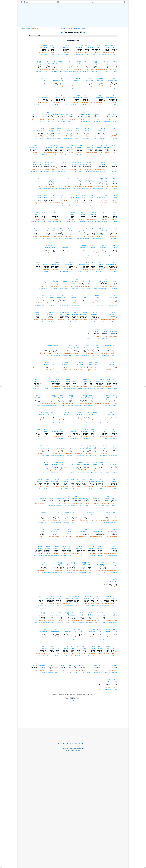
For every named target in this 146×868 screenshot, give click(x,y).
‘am (116, 64)
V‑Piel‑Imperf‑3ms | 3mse (83, 238)
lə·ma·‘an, (79, 548)
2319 (105, 179)
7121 (69, 346)
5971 (114, 62)
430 (47, 62)
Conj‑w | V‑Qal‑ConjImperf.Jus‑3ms (63, 188)
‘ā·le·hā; (77, 348)
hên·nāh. (40, 481)
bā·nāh (35, 164)
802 (35, 229)
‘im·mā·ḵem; (78, 147)
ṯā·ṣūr (107, 598)
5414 (111, 413)
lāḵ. (73, 465)
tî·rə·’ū (87, 131)
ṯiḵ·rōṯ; (108, 632)
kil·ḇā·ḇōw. (40, 298)
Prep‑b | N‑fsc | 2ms (78, 422)
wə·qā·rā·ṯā (69, 348)
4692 (45, 630)
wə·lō (101, 181)
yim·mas (73, 298)
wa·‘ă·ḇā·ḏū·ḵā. (56, 381)
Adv (33, 121)
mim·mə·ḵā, (93, 64)
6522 (84, 529)
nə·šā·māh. (85, 515)
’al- (33, 114)
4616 (79, 546)
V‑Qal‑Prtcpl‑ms (58, 506)
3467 (35, 145)
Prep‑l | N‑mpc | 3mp (70, 572)
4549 (73, 296)
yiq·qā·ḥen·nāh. (84, 264)
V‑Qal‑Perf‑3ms (33, 172)
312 (83, 196)
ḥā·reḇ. (105, 431)
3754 (114, 212)
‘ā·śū (84, 565)
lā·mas (68, 381)
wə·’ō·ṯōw (42, 615)
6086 (97, 613)
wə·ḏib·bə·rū (101, 164)
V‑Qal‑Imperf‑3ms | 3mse (74, 205)
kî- (114, 47)
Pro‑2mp (88, 121)
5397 (85, 513)
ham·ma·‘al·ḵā (112, 81)
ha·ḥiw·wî (69, 531)
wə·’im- (37, 381)
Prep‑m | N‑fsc (99, 88)
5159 (44, 496)
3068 (54, 62)
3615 (94, 312)
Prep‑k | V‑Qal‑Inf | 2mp (58, 88)
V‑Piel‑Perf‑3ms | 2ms (112, 556)
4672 (101, 379)
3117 (70, 112)
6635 (114, 329)
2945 (75, 429)
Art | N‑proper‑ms (42, 522)
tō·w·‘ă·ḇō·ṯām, (101, 565)
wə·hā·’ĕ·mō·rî (112, 531)
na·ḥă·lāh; (43, 498)
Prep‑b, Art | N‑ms (44, 639)
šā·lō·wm (89, 365)
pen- (39, 181)
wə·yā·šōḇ (68, 181)
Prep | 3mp (114, 121)
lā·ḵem (62, 147)
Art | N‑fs (115, 105)
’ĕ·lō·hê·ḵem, (98, 147)
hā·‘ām (74, 164)
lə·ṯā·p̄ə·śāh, (50, 598)
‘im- (56, 147)
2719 (104, 429)
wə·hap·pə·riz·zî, (82, 531)
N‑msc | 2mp (102, 138)
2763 (66, 513)
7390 (64, 279)
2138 (41, 413)
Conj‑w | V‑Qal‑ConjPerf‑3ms (74, 88)
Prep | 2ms (94, 71)
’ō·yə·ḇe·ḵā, (80, 47)
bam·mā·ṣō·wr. (43, 632)
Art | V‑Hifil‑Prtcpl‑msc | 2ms (110, 88)
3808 (85, 62)
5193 (38, 196)
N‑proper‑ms (54, 71)
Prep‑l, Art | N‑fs (96, 55)
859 (88, 112)
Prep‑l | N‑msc (114, 439)
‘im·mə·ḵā (70, 398)
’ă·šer (41, 164)
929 (61, 429)
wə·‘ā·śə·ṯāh (83, 398)
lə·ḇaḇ (59, 298)
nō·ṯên (59, 498)
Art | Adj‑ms (75, 288)
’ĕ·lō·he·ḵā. (92, 548)
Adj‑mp (83, 121)
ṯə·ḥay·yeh (107, 515)
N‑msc (59, 305)
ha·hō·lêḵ (90, 147)
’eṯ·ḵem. (114, 164)
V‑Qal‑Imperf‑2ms (105, 55)
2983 (56, 529)
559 (45, 95)
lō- (74, 481)
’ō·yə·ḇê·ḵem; (44, 114)
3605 (114, 379)
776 (100, 79)
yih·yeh (115, 448)
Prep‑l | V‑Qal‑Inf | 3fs (49, 606)
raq (93, 431)
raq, (113, 498)
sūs (53, 47)
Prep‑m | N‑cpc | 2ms (54, 639)
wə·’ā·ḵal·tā (60, 448)
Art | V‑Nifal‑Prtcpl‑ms (99, 389)
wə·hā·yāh (77, 81)
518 (95, 362)
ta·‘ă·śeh (55, 465)
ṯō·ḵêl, (52, 615)
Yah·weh (54, 64)
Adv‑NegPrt (85, 71)
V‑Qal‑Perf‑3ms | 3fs (102, 255)
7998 (88, 446)
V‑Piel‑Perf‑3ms (47, 238)
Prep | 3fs (77, 355)
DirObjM (64, 305)
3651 (60, 463)
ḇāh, (91, 381)
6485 (51, 312)
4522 (67, 379)
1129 (34, 162)
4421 (97, 45)
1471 (56, 479)
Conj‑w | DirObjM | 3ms (39, 622)
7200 (66, 45)
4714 (90, 79)
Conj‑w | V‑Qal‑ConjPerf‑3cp (66, 272)
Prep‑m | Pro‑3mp (68, 71)
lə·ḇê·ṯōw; (51, 181)
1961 (77, 79)
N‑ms (53, 55)
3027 (80, 413)
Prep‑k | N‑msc (113, 572)
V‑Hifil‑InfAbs (66, 522)
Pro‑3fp (41, 489)
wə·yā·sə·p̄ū (69, 264)
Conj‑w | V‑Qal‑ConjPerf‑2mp (55, 572)
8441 (103, 563)
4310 (52, 162)
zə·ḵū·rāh (41, 415)
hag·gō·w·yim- (55, 481)
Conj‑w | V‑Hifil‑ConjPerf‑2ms (63, 422)
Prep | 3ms (82, 622)
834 (40, 162)
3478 (97, 112)
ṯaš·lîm (108, 398)
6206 (51, 129)
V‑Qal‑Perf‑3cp (82, 572)
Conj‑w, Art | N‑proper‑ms (111, 539)
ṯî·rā (80, 64)
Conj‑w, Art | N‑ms (74, 439)
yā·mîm (86, 598)
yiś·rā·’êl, (97, 114)
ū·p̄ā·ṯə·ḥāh (65, 365)
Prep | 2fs (52, 372)
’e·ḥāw (52, 298)
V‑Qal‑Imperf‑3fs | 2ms (78, 372)
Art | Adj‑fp (100, 489)
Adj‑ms (106, 71)
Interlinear (27, 28)
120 (93, 630)
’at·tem (88, 114)
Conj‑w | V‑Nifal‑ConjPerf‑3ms (96, 105)
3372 (79, 62)
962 (82, 446)
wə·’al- (78, 131)
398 (61, 446)
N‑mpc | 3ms (51, 305)
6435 (38, 179)
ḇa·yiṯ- (115, 181)
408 (32, 112)
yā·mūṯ (115, 198)
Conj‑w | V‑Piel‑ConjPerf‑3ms (73, 105)
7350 (100, 479)
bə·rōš (105, 331)
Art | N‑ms (85, 105)
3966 (83, 479)
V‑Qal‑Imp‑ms (107, 121)
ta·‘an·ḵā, (80, 365)
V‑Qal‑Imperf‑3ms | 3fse (83, 272)
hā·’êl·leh (46, 481)
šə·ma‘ (108, 114)
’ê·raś (49, 231)
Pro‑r (41, 172)
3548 (85, 95)
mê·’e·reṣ (100, 81)
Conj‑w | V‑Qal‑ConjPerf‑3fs (62, 372)
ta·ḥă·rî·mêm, (57, 515)
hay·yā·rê (75, 281)
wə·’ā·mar (45, 97)
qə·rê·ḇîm (82, 114)
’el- (45, 81)
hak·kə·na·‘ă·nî (97, 531)
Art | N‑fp (86, 439)
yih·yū (85, 381)
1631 (72, 613)
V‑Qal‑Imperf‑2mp (85, 138)
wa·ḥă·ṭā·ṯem (58, 565)
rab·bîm (77, 598)
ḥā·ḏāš (106, 181)
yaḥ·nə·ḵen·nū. (75, 198)
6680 (114, 546)
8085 (107, 112)
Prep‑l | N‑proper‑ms (42, 572)
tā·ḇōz (82, 448)
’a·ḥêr (84, 198)
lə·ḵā (74, 381)
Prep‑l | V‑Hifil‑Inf (34, 155)
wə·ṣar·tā (53, 398)
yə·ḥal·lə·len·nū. (84, 231)
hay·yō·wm (70, 114)
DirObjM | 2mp (114, 172)
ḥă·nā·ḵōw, (89, 181)
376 (46, 162)
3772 (107, 630)
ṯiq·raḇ (107, 348)
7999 (107, 396)
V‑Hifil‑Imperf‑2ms (113, 622)
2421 (107, 513)
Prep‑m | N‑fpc (64, 489)
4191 (114, 196)
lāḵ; (53, 365)
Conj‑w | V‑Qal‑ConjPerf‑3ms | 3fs (106, 422)
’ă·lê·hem (114, 114)
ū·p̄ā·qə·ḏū (50, 314)
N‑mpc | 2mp (99, 155)
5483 (52, 45)
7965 (49, 346)
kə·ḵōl (115, 565)
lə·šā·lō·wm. (48, 348)
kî (114, 147)
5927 (114, 79)
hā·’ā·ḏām (92, 632)
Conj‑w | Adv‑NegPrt (98, 188)
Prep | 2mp (80, 155)
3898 (71, 145)
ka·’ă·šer (42, 531)
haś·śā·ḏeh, (73, 632)
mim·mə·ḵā (91, 481)
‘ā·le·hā (59, 598)
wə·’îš (92, 198)
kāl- (116, 381)
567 (114, 529)
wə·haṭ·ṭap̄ (74, 431)
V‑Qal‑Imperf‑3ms (113, 138)
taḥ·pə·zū (70, 131)
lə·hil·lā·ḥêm (70, 147)
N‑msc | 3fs (41, 422)
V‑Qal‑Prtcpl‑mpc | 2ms (78, 55)
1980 (90, 145)
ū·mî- (61, 198)
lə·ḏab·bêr (46, 264)
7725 (68, 179)
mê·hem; (69, 64)
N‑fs (36, 238)
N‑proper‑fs (91, 88)
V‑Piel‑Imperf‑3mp (55, 556)
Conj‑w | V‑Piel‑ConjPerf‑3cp (99, 172)
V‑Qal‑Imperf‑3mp (82, 389)
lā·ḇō (66, 632)
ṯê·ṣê (108, 47)
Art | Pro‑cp (47, 489)
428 (47, 479)
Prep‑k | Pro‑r (41, 539)
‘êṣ (81, 632)
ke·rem (115, 214)
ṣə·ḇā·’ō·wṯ (113, 331)
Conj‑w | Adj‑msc (63, 288)
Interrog (53, 172)
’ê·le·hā (55, 348)
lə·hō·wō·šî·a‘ (33, 147)
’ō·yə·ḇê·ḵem (48, 147)
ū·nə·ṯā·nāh (111, 415)
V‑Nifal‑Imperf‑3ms (71, 305)
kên (62, 465)
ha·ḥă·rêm (65, 515)
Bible (22, 28)
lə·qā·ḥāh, (103, 248)
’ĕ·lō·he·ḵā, (66, 498)
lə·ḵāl (46, 465)
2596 (89, 179)
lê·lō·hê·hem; (71, 565)
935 (65, 630)
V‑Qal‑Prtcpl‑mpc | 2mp (43, 121)
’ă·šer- (46, 198)
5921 (86, 45)
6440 (41, 129)
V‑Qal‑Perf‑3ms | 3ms (87, 188)
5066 (100, 95)
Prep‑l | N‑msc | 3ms (49, 188)
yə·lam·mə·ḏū (55, 548)
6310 (114, 429)
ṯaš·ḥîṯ (115, 615)
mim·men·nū (59, 615)
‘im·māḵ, (38, 64)
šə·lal (43, 448)
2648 (70, 129)
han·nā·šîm (85, 431)
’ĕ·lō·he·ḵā (47, 64)
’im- (96, 365)
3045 (93, 646)
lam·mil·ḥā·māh (95, 47)
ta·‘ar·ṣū (51, 131)
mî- (54, 164)
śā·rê (38, 314)
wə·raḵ (65, 281)
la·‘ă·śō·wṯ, (38, 548)
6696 (53, 396)
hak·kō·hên (84, 97)
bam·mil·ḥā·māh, (102, 198)
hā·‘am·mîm (97, 498)
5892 (91, 346)
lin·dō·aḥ (91, 615)
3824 (102, 129)
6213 (84, 396)
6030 (80, 362)
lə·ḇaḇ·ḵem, (101, 131)
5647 (58, 379)
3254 (70, 262)
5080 (91, 613)
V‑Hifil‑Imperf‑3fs (106, 405)
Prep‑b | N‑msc (104, 339)
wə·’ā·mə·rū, (103, 281)
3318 (107, 45)
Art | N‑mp (88, 172)
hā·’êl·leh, (86, 498)
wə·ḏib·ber (76, 97)
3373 (75, 279)
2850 (43, 513)
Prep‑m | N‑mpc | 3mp (39, 138)
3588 (112, 45)
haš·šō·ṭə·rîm (87, 164)
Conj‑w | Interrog (59, 205)
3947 (103, 246)
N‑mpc (38, 322)
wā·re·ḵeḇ (44, 47)
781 (48, 229)
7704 (74, 630)
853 (114, 162)
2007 (39, 479)
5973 (38, 62)
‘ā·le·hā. (38, 398)
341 (81, 45)
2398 (59, 563)
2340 (69, 529)
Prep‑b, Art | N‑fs (104, 205)
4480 (94, 62)
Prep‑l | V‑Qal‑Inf (62, 172)
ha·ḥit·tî (43, 515)
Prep (88, 55)
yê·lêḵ (79, 181)
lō (88, 64)
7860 (88, 162)
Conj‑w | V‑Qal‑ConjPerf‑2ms (62, 55)
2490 (93, 212)
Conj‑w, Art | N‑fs (59, 439)
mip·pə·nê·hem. (39, 131)
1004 (114, 179)
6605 (65, 362)
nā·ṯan (95, 465)
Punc (88, 339)
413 (43, 79)
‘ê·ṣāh (98, 615)
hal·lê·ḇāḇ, (55, 281)
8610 (51, 596)
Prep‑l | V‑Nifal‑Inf (69, 155)
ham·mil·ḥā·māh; (112, 97)
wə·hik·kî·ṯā (66, 415)
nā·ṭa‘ (39, 198)
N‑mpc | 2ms (47, 71)
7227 (105, 62)
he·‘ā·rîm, (114, 481)
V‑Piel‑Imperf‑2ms (106, 522)
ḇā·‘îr (106, 448)
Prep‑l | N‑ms (49, 355)
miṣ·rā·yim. (90, 81)
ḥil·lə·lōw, (93, 214)
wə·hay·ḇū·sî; (55, 531)
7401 (114, 129)
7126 (61, 79)
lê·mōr (64, 164)
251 (51, 296)
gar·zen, (73, 615)
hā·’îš (47, 164)
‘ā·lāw (83, 615)
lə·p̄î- (115, 431)
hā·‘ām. (58, 97)
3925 (56, 546)
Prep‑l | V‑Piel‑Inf (45, 272)
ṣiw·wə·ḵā (114, 548)
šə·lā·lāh (88, 448)
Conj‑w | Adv (77, 138)
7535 (91, 429)
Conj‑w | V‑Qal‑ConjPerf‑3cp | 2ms (53, 389)
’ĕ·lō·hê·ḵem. (113, 582)
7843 (114, 613)
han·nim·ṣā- (100, 381)
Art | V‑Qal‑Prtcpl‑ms (88, 155)
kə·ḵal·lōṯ (94, 314)
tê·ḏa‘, (93, 648)
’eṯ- (65, 298)
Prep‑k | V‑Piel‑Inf (93, 322)
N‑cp (116, 339)
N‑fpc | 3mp (103, 572)
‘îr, (93, 348)
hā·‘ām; (61, 314)
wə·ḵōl (46, 431)
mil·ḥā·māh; (60, 398)
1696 (77, 95)
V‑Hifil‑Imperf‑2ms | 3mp (55, 522)
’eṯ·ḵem (47, 548)
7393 (44, 45)
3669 (99, 529)
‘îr (94, 598)
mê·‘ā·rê (65, 481)
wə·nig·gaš (99, 97)
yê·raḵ (115, 131)
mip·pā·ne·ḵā (55, 632)
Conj (114, 55)
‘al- (88, 47)
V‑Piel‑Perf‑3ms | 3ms (91, 222)
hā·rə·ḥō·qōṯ (99, 481)
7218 (105, 329)
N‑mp (87, 606)
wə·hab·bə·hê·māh (57, 431)
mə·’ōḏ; (83, 481)
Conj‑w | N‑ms (43, 55)
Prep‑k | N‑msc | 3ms (39, 305)
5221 (66, 413)
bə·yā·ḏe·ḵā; (79, 415)
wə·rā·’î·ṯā (66, 47)
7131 (82, 112)
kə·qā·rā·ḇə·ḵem (58, 81)
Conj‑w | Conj (36, 389)
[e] (114, 45)
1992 (69, 62)
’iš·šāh (35, 231)
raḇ (107, 64)
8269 (36, 312)
